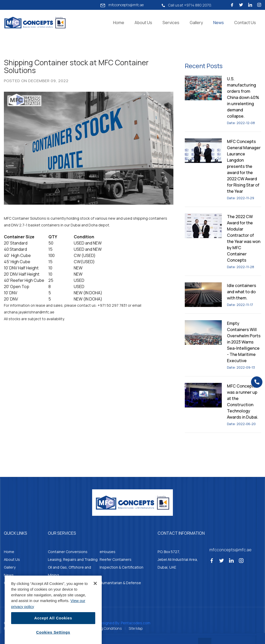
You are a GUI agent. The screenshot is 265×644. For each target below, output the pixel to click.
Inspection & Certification (122, 567)
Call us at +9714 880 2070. (187, 5)
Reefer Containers (116, 559)
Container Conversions (68, 552)
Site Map (136, 628)
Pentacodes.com (136, 623)
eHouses (108, 552)
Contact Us (245, 23)
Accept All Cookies (53, 633)
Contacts (12, 583)
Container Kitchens (64, 591)
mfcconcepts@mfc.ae (122, 5)
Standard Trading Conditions (98, 628)
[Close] (95, 599)
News (219, 23)
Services (171, 23)
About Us (143, 23)
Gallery (196, 23)
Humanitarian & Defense (120, 583)
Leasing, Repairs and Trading (73, 559)
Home (119, 23)
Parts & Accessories (65, 583)
